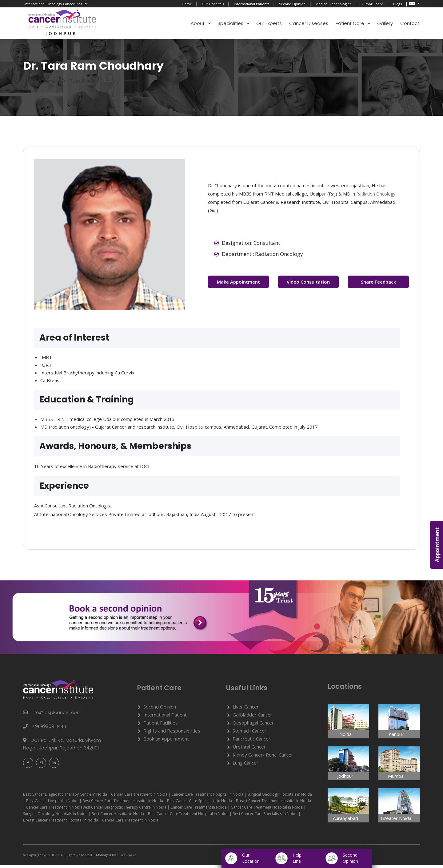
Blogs (397, 4)
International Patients (251, 4)
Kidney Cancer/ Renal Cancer (263, 758)
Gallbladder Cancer (252, 718)
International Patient (165, 718)
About (198, 23)
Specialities (230, 23)
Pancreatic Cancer (251, 742)
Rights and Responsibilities (172, 734)
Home (187, 4)
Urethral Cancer (249, 750)
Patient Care (350, 23)
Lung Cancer (245, 766)
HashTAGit (127, 858)
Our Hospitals (213, 4)
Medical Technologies (333, 4)
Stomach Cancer (249, 734)
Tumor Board (372, 4)
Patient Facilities (161, 726)
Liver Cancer (246, 710)
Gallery (385, 23)
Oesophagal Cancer (253, 726)
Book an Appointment (166, 742)
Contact (410, 23)
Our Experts (269, 23)
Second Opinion (292, 4)
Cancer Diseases (309, 23)
